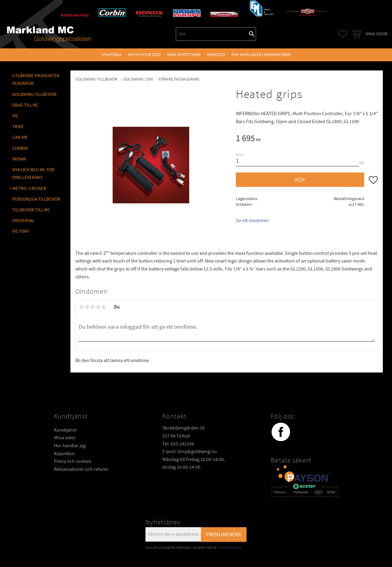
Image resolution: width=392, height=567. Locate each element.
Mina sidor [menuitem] (377, 34)
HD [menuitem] (15, 116)
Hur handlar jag (70, 446)
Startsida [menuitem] (112, 55)
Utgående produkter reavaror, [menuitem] (36, 80)
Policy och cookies (73, 461)
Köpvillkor (64, 454)
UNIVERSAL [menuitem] (23, 221)
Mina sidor (65, 438)
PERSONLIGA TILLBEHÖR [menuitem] (36, 199)
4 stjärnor (98, 307)
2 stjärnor (87, 307)
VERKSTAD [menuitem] (216, 55)
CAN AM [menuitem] (20, 137)
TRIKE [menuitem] (18, 127)
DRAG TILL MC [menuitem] (26, 105)
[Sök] (252, 34)
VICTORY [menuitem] (21, 231)
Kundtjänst (65, 430)
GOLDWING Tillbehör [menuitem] (34, 95)
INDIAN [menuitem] (19, 159)
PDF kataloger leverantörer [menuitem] (261, 55)
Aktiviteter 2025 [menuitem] (144, 55)
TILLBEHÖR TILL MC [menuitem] (31, 210)
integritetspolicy (230, 548)
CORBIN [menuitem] (20, 148)
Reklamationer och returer (81, 469)
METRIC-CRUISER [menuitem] (29, 189)
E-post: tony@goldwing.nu (190, 452)
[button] (343, 34)
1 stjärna (81, 307)
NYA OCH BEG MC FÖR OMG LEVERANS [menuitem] (33, 174)
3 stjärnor (92, 307)
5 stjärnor (104, 307)
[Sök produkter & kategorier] (212, 34)
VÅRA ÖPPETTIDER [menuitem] (184, 55)
